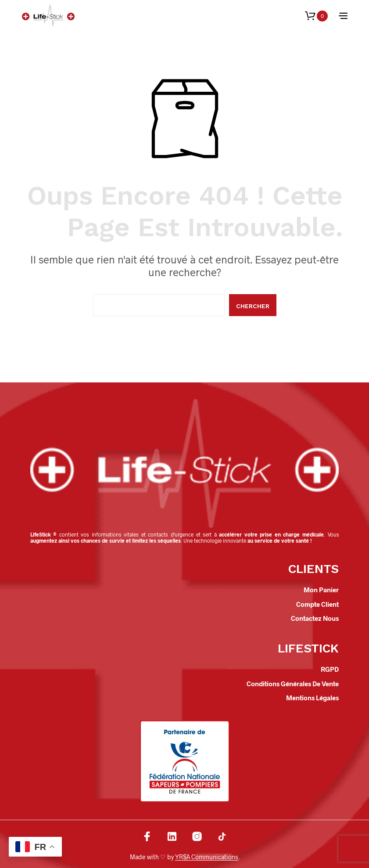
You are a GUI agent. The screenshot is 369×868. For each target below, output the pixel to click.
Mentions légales (312, 698)
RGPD (330, 669)
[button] (316, 16)
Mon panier (321, 590)
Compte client (317, 604)
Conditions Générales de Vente (293, 684)
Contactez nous (315, 618)
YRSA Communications (207, 857)
